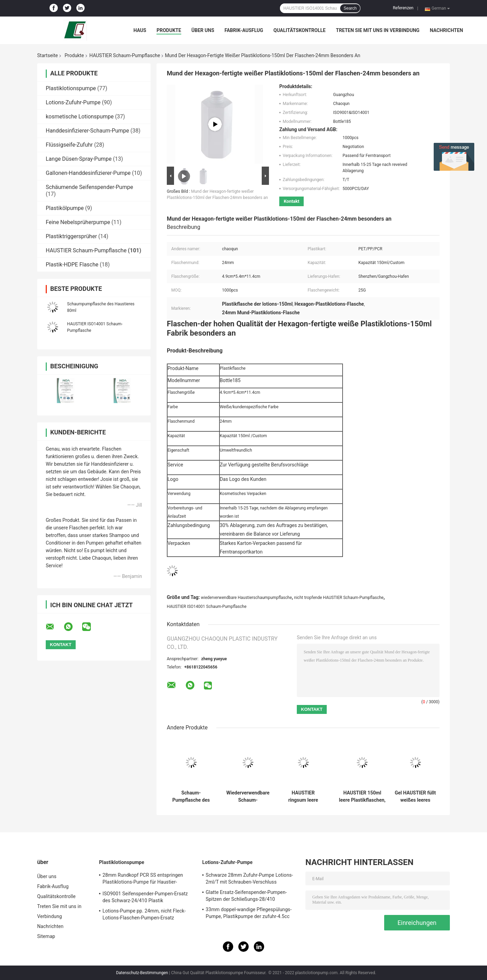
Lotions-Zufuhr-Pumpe (73, 102)
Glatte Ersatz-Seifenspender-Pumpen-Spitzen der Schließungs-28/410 (246, 896)
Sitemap (46, 936)
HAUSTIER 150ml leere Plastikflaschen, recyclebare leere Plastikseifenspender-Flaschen (362, 797)
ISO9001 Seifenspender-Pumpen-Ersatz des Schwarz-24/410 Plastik (145, 897)
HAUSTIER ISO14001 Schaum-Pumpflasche (207, 607)
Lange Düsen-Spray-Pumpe (79, 159)
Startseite (47, 55)
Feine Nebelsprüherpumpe (78, 222)
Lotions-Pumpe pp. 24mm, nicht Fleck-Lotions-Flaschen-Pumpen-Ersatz (144, 914)
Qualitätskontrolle (300, 30)
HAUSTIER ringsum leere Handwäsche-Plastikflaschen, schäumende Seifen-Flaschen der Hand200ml (303, 797)
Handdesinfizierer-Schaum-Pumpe (87, 131)
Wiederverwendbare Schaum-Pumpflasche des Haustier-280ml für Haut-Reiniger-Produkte (248, 797)
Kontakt (291, 201)
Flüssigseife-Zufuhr (69, 145)
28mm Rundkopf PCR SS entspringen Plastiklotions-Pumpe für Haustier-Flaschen (143, 879)
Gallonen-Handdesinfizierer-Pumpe (88, 173)
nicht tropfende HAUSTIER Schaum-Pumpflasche (339, 598)
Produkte (169, 30)
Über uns (203, 30)
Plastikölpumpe (65, 208)
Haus (140, 30)
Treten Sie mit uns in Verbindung (378, 30)
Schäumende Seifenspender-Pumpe (89, 187)
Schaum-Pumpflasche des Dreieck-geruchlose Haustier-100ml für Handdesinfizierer (191, 797)
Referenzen (403, 8)
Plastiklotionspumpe (71, 88)
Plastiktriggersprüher (71, 236)
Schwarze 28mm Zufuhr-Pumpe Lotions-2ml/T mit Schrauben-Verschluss (249, 878)
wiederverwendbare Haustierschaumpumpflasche (246, 598)
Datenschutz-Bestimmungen (142, 973)
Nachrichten (447, 30)
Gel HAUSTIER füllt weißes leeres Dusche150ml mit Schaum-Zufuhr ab (415, 797)
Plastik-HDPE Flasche (72, 265)
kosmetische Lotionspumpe (80, 117)
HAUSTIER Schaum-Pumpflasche (125, 55)
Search (350, 8)
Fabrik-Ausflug (244, 30)
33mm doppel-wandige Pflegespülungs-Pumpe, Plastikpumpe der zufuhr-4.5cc (249, 913)
